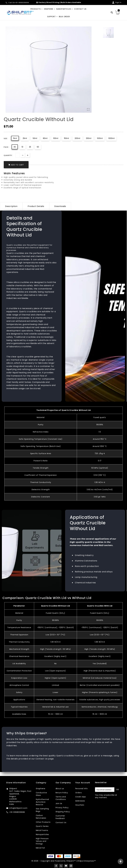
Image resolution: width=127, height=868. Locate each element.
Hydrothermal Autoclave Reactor (42, 802)
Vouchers (80, 805)
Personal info (81, 789)
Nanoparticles (42, 834)
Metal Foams (42, 830)
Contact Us (61, 822)
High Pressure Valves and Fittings (42, 841)
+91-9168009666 (17, 812)
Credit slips (81, 797)
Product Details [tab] (36, 206)
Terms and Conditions (61, 798)
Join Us (59, 803)
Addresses (80, 801)
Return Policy (62, 793)
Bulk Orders (66, 2)
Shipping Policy (63, 812)
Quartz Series (42, 826)
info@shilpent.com (18, 808)
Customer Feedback (60, 817)
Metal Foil (40, 848)
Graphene (41, 789)
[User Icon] (117, 2)
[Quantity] (18, 155)
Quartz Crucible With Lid (100, 606)
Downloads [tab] (60, 206)
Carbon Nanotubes (41, 817)
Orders (79, 793)
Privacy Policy (62, 808)
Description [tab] (11, 206)
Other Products (43, 822)
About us (60, 789)
